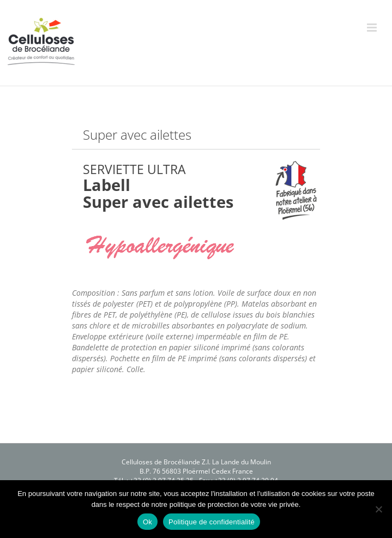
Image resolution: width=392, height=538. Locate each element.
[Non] (378, 509)
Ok (147, 522)
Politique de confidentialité (212, 522)
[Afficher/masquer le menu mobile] (373, 28)
